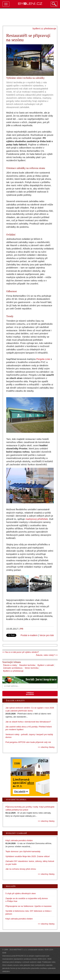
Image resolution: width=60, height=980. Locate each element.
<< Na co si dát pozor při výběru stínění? (21, 652)
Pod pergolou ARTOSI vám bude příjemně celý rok (28, 742)
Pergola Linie (43, 359)
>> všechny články (46, 747)
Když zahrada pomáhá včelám (19, 840)
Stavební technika (27, 665)
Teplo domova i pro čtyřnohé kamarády (23, 851)
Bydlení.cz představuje (13, 671)
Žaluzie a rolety (10, 665)
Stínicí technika (31, 668)
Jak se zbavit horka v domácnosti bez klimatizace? (28, 722)
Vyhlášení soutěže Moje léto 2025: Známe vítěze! (28, 856)
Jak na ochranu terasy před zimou (21, 869)
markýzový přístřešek (37, 519)
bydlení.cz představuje (44, 28)
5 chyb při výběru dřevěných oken (21, 893)
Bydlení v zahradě (46, 665)
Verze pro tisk (47, 635)
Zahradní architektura (13, 668)
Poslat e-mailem (29, 635)
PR (22, 629)
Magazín (11, 886)
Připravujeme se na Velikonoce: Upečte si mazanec (29, 906)
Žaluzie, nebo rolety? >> (47, 655)
